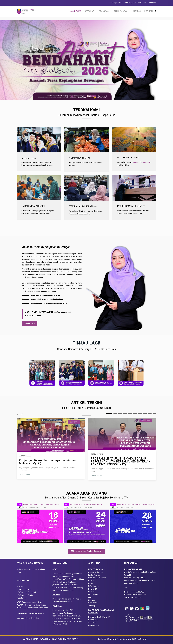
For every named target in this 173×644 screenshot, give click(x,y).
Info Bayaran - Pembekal (26, 592)
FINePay (20, 587)
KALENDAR (136, 11)
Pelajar (138, 3)
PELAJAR (56, 595)
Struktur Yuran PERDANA (62, 602)
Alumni (119, 3)
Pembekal (152, 3)
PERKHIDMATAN (121, 11)
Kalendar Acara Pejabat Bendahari (86, 551)
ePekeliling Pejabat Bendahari (64, 582)
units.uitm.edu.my (131, 583)
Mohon (112, 3)
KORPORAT (89, 11)
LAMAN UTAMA (75, 11)
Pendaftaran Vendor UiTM (63, 610)
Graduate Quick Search (97, 578)
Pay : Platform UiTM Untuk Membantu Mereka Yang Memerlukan (68, 588)
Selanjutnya (30, 323)
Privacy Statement (124, 639)
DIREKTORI (149, 11)
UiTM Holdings (94, 586)
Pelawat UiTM (94, 625)
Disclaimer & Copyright (107, 639)
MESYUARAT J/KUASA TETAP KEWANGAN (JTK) (136, 505)
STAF (55, 569)
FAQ (90, 597)
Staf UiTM (92, 623)
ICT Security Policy (140, 639)
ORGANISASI (104, 11)
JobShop (92, 606)
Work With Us (93, 603)
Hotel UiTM (93, 589)
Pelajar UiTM (93, 620)
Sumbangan (129, 3)
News (90, 583)
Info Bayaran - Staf (24, 590)
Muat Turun (21, 598)
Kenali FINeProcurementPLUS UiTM (66, 619)
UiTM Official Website (96, 569)
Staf (144, 3)
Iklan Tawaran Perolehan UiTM (64, 613)
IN (54, 585)
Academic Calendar (96, 572)
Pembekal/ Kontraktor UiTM (99, 617)
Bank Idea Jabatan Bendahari (28, 618)
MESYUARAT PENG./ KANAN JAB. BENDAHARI (41, 505)
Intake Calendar (94, 575)
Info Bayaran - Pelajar (25, 595)
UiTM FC (92, 592)
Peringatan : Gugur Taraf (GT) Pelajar (67, 599)
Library (91, 580)
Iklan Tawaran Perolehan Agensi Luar (67, 616)
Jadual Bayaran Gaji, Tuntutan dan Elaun (68, 579)
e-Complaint (93, 594)
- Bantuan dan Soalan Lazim (30, 602)
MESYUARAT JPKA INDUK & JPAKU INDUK (86, 505)
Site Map (92, 600)
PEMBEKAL (57, 606)
